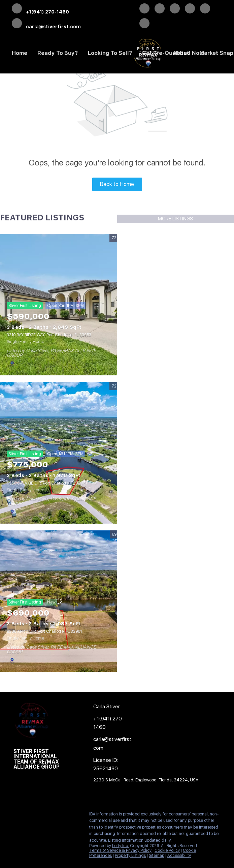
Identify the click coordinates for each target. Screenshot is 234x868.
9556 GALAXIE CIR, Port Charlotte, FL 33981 (47, 483)
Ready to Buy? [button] (58, 53)
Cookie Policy (167, 850)
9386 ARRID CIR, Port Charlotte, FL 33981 (44, 631)
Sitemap (157, 856)
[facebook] (144, 9)
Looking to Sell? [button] (110, 53)
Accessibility (179, 856)
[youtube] (205, 9)
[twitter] (160, 9)
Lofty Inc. (121, 846)
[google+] (144, 24)
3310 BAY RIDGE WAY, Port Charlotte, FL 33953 (49, 335)
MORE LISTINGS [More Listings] (175, 219)
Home (20, 53)
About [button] (181, 53)
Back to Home (117, 184)
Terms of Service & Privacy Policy (120, 850)
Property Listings (130, 856)
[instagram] (190, 9)
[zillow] (175, 9)
